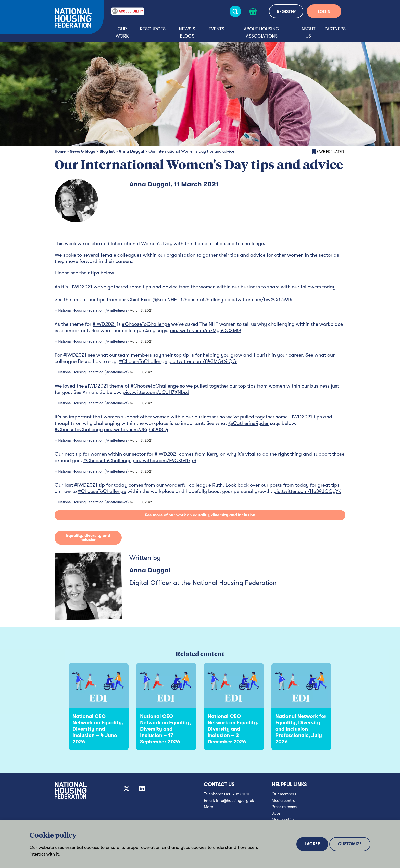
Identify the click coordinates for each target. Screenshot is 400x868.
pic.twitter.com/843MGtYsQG (203, 361)
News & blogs (187, 32)
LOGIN (324, 12)
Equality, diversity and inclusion (88, 538)
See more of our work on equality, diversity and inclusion (200, 515)
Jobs (276, 813)
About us (308, 32)
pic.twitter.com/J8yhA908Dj (136, 430)
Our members (284, 794)
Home (60, 151)
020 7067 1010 (237, 794)
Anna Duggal (131, 151)
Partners (335, 29)
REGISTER (286, 12)
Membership (283, 820)
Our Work (122, 32)
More (208, 807)
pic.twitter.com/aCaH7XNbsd (156, 392)
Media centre (283, 801)
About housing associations (262, 32)
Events (216, 29)
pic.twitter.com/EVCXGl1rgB (165, 460)
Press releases (284, 807)
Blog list (107, 151)
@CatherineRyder (248, 423)
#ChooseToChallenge (202, 300)
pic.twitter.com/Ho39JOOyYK (307, 491)
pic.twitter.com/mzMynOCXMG (206, 330)
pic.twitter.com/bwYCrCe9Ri (260, 300)
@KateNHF (165, 300)
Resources (153, 29)
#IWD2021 (81, 287)
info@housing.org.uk (235, 801)
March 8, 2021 (141, 310)
